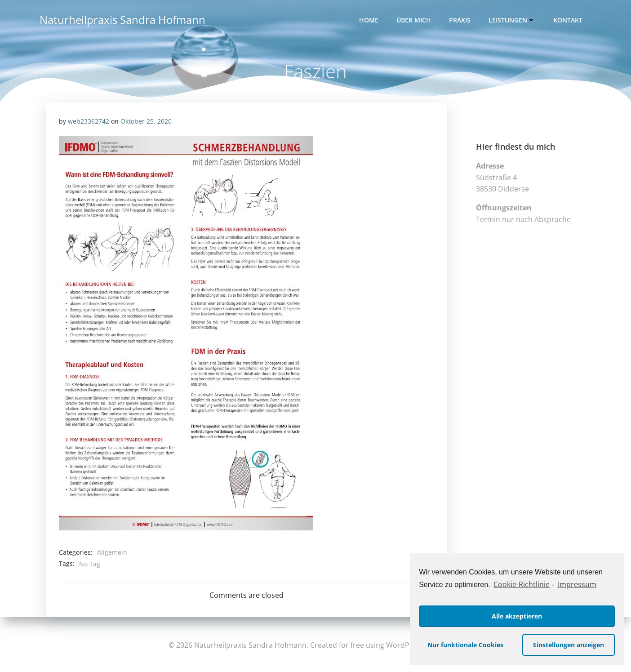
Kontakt (569, 20)
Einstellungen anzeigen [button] (569, 645)
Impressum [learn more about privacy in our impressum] (577, 584)
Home (370, 20)
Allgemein (112, 554)
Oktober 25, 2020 (146, 122)
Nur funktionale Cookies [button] (465, 645)
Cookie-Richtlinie (522, 584)
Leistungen (513, 20)
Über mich (415, 20)
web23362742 (89, 122)
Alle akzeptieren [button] (517, 616)
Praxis (461, 20)
